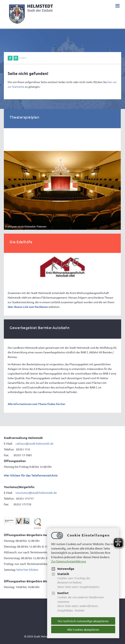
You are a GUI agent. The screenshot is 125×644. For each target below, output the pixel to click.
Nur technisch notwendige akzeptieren (83, 621)
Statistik (60, 574)
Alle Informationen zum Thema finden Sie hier (37, 404)
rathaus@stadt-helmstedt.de (35, 443)
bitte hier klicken (27, 569)
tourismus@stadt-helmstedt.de (36, 493)
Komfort (60, 593)
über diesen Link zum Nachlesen (28, 307)
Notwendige (63, 569)
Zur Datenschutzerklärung (69, 561)
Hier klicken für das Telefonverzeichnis (31, 475)
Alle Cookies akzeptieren (83, 629)
